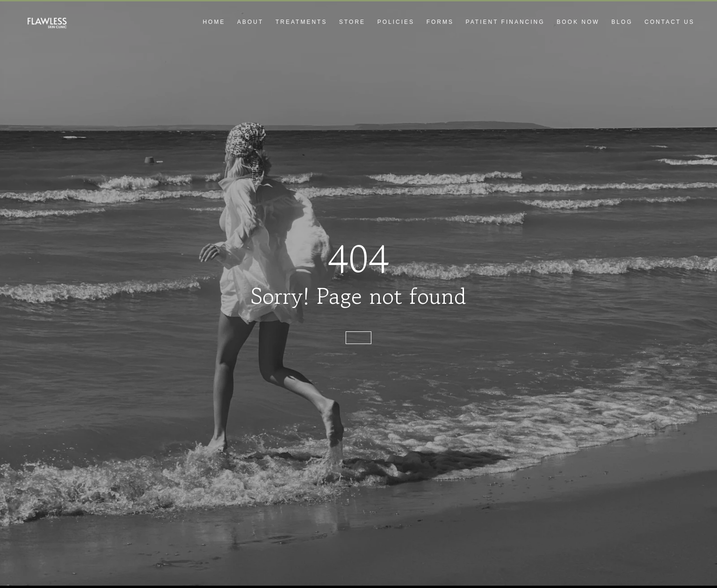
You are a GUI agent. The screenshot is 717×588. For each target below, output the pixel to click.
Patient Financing (505, 22)
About (250, 22)
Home (214, 22)
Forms (440, 22)
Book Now (578, 22)
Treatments (301, 22)
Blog (622, 22)
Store (352, 22)
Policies (396, 22)
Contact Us (670, 22)
